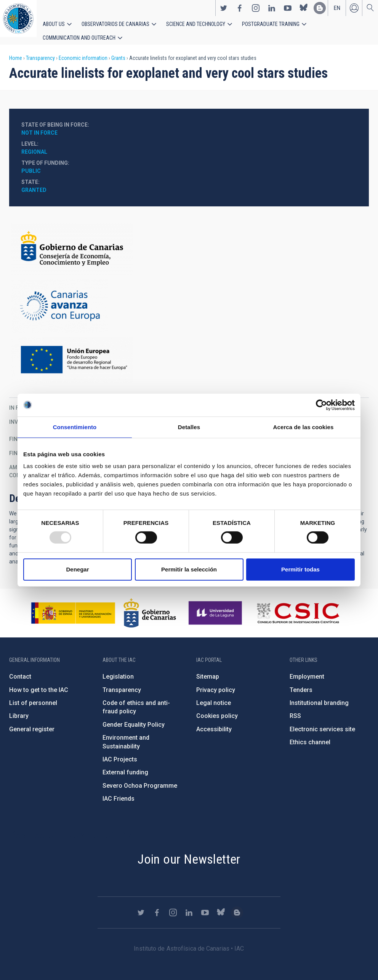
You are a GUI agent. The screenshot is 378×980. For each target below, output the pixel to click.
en (337, 12)
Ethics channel (310, 735)
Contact (20, 669)
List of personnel (33, 695)
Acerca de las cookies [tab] (304, 427)
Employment (307, 669)
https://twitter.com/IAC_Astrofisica (224, 12)
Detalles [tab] (189, 427)
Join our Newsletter (189, 851)
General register (32, 722)
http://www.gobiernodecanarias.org (150, 605)
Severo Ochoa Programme (140, 778)
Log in (354, 12)
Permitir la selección (189, 569)
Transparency (40, 50)
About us (52, 27)
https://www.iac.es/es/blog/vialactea (320, 12)
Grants (118, 50)
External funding (125, 765)
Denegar (77, 569)
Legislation (118, 669)
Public (31, 163)
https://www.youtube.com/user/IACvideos (288, 12)
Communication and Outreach (320, 27)
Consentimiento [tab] (75, 427)
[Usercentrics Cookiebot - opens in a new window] (321, 405)
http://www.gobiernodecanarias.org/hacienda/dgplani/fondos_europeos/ (189, 299)
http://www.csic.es (298, 605)
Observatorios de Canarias (107, 27)
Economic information (83, 50)
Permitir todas (300, 569)
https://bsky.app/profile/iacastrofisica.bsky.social (304, 12)
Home (16, 50)
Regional (34, 144)
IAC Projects (120, 752)
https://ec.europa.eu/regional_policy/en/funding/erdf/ (189, 352)
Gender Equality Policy (134, 717)
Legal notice (214, 695)
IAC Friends (119, 791)
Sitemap (208, 669)
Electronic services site (322, 722)
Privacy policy (216, 682)
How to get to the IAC (39, 682)
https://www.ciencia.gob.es (73, 605)
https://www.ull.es (216, 605)
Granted (34, 182)
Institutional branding (319, 695)
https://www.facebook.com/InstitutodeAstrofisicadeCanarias (240, 12)
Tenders (301, 682)
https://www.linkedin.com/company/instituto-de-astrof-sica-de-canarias (272, 12)
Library (19, 708)
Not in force (39, 125)
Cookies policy (217, 708)
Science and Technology (179, 27)
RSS (295, 708)
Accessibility (214, 722)
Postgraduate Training (247, 27)
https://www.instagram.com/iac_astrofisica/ (256, 12)
